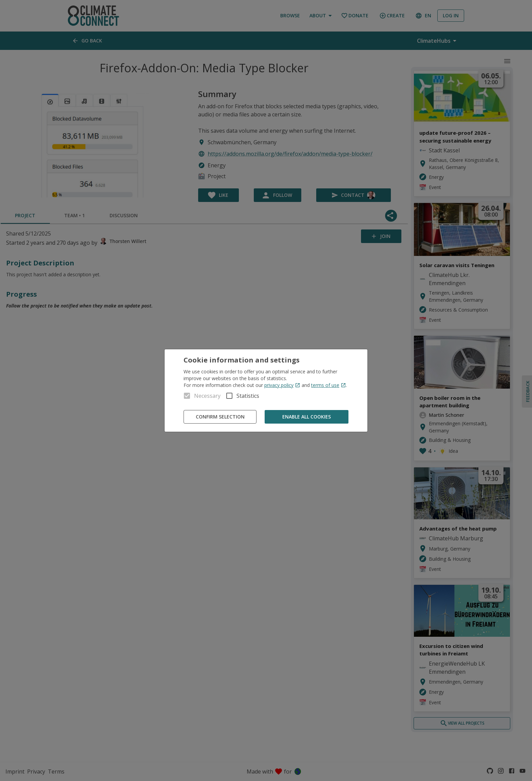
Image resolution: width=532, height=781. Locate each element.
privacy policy (282, 385)
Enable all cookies (307, 417)
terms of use (329, 385)
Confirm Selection (220, 417)
